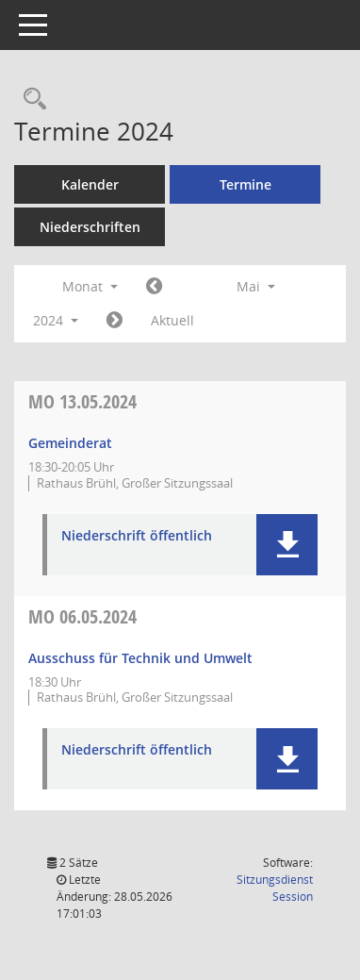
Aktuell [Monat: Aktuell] (172, 320)
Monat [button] (90, 286)
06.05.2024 (82, 616)
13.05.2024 (82, 401)
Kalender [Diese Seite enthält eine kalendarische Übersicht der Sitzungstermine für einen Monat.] (90, 184)
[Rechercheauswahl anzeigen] (30, 100)
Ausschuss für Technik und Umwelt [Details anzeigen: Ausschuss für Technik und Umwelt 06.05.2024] (140, 658)
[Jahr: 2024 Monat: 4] (154, 287)
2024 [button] (56, 320)
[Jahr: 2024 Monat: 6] (115, 321)
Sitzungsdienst (275, 888)
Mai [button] (256, 286)
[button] (287, 545)
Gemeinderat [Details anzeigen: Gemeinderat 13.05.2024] (70, 443)
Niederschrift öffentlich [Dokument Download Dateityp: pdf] (137, 536)
